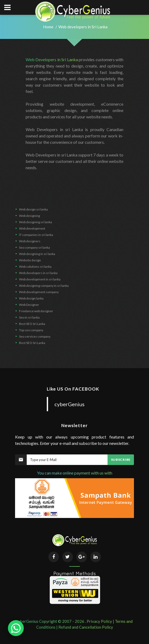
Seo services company (35, 336)
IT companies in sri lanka (36, 235)
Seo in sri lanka (29, 317)
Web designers (30, 241)
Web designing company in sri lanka (44, 286)
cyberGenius (69, 404)
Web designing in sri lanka (37, 254)
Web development (32, 228)
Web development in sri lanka (40, 279)
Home (48, 27)
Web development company (39, 292)
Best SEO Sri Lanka (32, 324)
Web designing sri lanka (36, 222)
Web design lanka (31, 298)
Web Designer (29, 305)
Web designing (29, 216)
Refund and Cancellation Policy (86, 627)
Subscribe (121, 460)
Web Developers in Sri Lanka (52, 59)
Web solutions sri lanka (35, 267)
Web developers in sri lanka (38, 273)
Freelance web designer (36, 311)
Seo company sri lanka (34, 247)
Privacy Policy (99, 621)
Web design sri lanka (33, 209)
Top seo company (31, 330)
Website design (30, 260)
